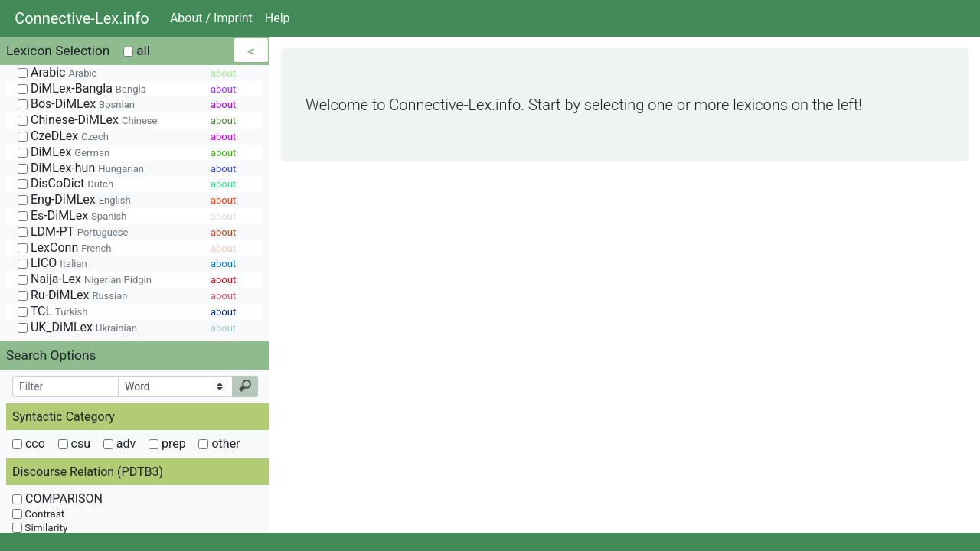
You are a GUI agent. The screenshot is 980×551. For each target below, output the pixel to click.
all (137, 51)
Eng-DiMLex (74, 199)
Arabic (57, 72)
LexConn (65, 248)
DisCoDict (65, 183)
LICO (52, 263)
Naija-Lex (85, 279)
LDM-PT (73, 231)
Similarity (40, 527)
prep (167, 443)
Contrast (38, 514)
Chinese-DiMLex (87, 120)
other (219, 443)
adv (119, 443)
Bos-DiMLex (76, 104)
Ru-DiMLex (72, 295)
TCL (52, 311)
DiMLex (64, 152)
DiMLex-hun (81, 168)
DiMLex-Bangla (82, 88)
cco (29, 443)
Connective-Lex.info (82, 18)
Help (278, 18)
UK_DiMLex (77, 327)
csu (74, 443)
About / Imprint (211, 18)
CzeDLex (63, 136)
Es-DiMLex (72, 215)
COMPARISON (57, 499)
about (223, 73)
